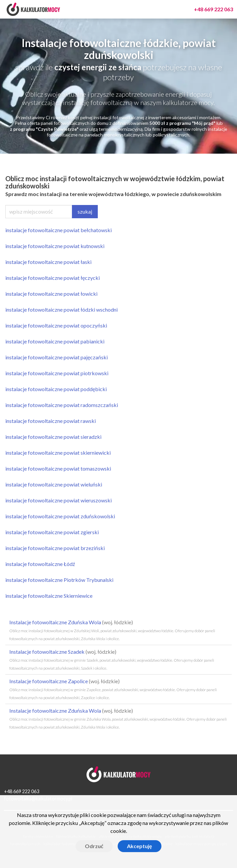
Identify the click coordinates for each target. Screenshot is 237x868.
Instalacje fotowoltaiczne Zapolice (113, 689)
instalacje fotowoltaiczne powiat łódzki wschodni (61, 309)
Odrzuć (94, 846)
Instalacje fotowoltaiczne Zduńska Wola (112, 630)
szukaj (85, 211)
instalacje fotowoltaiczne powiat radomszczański (62, 405)
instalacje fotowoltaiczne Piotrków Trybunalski (59, 580)
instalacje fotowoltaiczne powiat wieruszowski (59, 500)
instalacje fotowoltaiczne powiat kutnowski (55, 246)
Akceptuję (140, 846)
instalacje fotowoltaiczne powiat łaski (48, 262)
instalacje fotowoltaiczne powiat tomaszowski (58, 468)
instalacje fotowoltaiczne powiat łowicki (51, 294)
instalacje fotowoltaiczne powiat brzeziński (55, 548)
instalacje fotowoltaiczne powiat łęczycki (53, 278)
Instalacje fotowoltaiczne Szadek (112, 660)
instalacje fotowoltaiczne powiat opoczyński (56, 325)
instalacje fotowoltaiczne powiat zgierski (52, 532)
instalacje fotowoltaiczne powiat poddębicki (56, 389)
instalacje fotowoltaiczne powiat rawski (51, 421)
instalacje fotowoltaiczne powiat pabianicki (55, 341)
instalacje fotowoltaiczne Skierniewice (49, 596)
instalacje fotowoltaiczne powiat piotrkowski (57, 373)
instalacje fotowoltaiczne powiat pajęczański (57, 357)
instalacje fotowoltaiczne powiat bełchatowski (59, 230)
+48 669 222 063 (22, 791)
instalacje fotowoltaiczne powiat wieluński (54, 484)
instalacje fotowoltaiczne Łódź (40, 564)
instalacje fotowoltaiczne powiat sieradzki (53, 437)
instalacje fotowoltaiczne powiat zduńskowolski (60, 516)
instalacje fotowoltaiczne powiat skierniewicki (58, 453)
